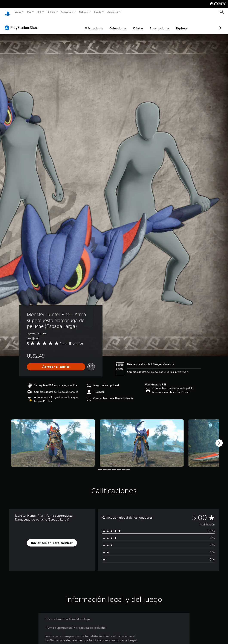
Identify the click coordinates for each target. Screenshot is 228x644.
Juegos (17, 12)
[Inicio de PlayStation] (8, 12)
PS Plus (51, 12)
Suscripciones (137, 24)
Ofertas (116, 24)
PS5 (29, 12)
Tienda (98, 12)
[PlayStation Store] (22, 23)
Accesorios (67, 12)
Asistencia (113, 12)
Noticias (83, 12)
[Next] (219, 439)
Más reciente (71, 24)
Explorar (159, 24)
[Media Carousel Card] (53, 439)
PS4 (39, 12)
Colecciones (95, 24)
